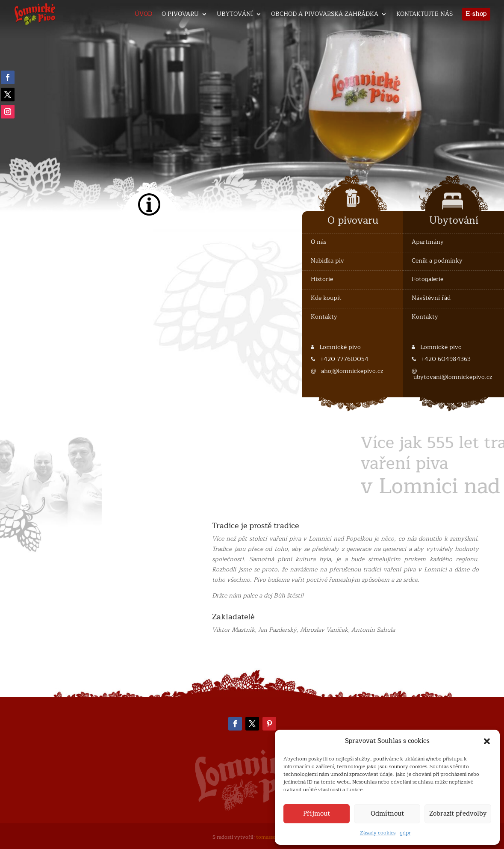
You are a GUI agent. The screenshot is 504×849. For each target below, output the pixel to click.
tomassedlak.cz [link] (274, 837)
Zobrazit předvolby (458, 814)
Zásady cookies (378, 833)
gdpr (405, 833)
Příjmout (317, 814)
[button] (487, 741)
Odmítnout (387, 814)
